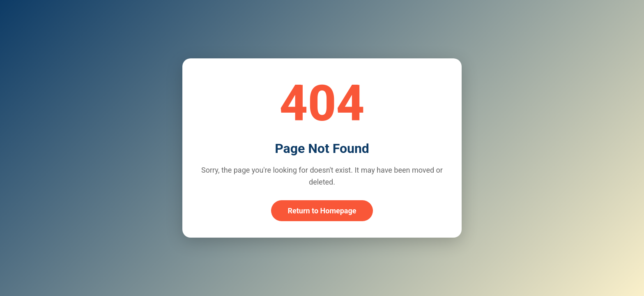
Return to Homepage (322, 211)
